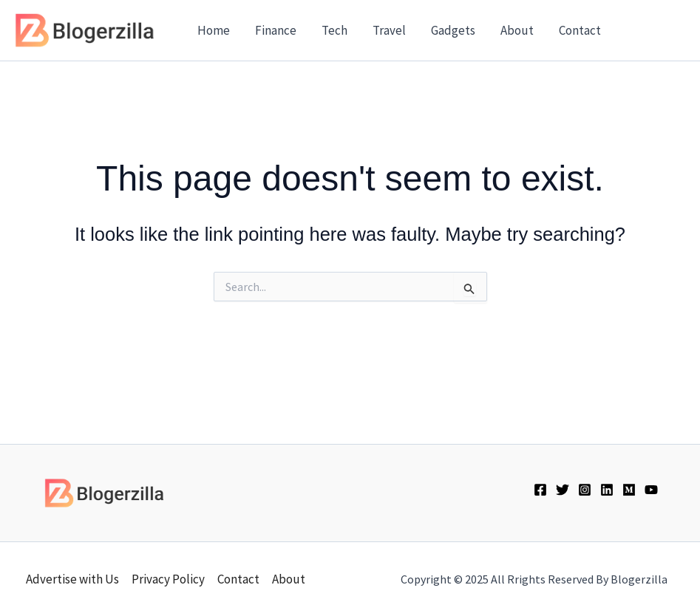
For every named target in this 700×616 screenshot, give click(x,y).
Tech (334, 30)
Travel (389, 30)
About (517, 30)
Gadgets (453, 30)
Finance (276, 30)
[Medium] (629, 490)
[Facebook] (540, 490)
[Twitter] (563, 490)
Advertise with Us (72, 579)
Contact (580, 30)
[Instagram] (585, 490)
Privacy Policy (168, 579)
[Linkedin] (607, 490)
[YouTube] (651, 490)
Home (214, 30)
